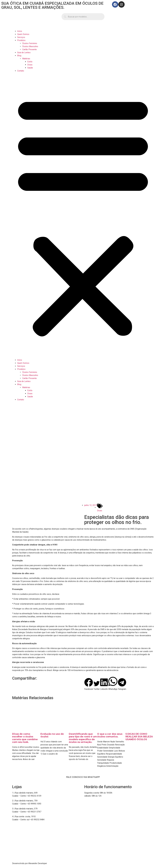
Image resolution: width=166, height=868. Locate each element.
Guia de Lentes (24, 52)
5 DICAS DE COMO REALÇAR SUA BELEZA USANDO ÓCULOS (139, 737)
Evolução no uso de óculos (52, 735)
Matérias (26, 59)
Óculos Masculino (30, 46)
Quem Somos (23, 34)
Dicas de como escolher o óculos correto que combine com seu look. (25, 738)
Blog (19, 56)
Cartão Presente (29, 49)
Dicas (30, 65)
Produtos (21, 40)
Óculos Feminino (30, 43)
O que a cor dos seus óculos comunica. (110, 735)
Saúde (30, 68)
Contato (21, 71)
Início (20, 31)
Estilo (30, 62)
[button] (83, 215)
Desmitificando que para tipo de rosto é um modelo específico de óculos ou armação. (83, 738)
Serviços (21, 37)
